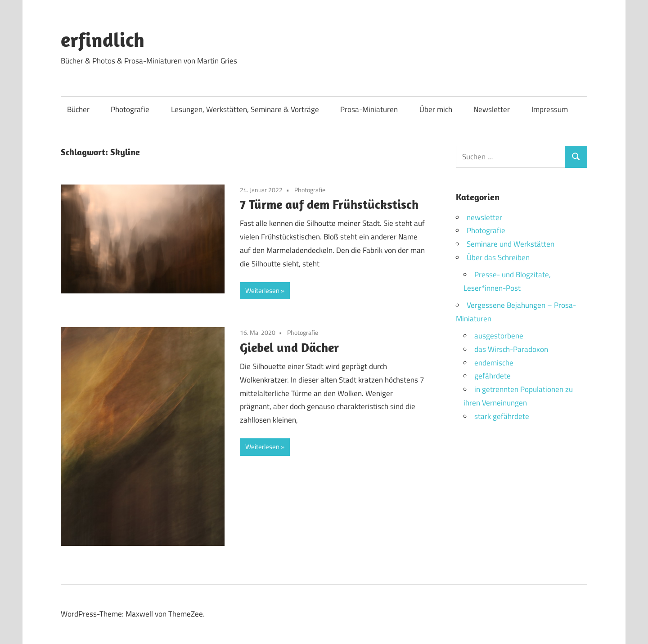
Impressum (550, 109)
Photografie (130, 109)
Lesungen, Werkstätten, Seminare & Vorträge (245, 109)
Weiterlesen (262, 290)
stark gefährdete (502, 416)
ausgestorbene (499, 336)
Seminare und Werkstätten (511, 244)
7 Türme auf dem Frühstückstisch (329, 204)
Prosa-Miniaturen (369, 109)
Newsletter (492, 109)
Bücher (78, 109)
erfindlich (103, 40)
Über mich (436, 109)
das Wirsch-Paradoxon (511, 349)
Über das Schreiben (498, 257)
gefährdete (493, 376)
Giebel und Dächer (289, 347)
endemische (494, 363)
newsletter (484, 217)
